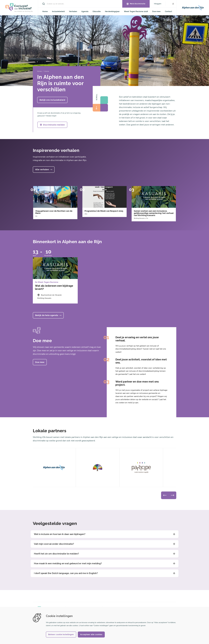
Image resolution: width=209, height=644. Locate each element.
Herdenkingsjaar (112, 11)
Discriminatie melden (54, 125)
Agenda (85, 11)
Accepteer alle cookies (91, 635)
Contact (168, 11)
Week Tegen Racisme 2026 (136, 11)
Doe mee (156, 11)
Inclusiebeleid (58, 11)
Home (45, 11)
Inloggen (158, 4)
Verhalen (73, 11)
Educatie (97, 11)
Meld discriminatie (138, 4)
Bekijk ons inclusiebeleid (52, 100)
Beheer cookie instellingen (61, 635)
